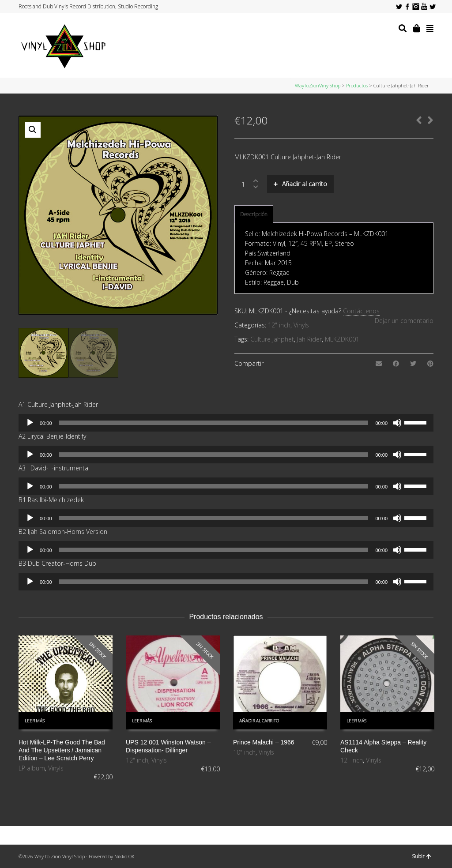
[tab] (254, 214)
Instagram (416, 7)
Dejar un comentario (404, 321)
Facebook (407, 7)
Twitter (399, 7)
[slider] (214, 423)
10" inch (244, 752)
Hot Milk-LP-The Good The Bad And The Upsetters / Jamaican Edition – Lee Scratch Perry (62, 750)
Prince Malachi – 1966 (264, 742)
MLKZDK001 (342, 339)
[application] (226, 423)
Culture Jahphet (272, 339)
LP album (32, 768)
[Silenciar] (397, 423)
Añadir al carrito (305, 184)
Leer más (35, 721)
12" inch (279, 325)
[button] (33, 130)
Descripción (254, 214)
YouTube (424, 7)
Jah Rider (309, 339)
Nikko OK (124, 856)
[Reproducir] (30, 423)
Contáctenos (361, 311)
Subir (422, 856)
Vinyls (301, 325)
